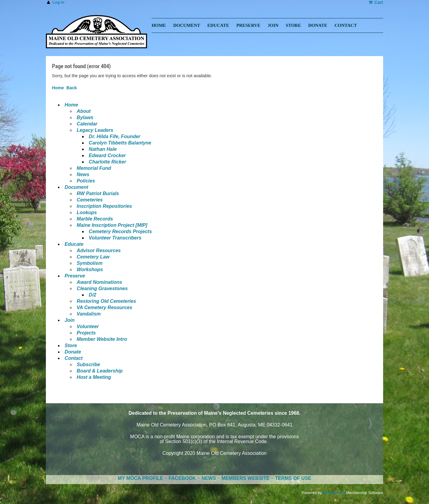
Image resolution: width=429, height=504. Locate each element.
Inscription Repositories (104, 206)
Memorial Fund (94, 168)
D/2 (93, 295)
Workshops (90, 269)
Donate (73, 352)
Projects (86, 333)
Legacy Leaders (95, 130)
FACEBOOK (182, 478)
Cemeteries (90, 200)
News (83, 174)
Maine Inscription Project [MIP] (112, 225)
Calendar (87, 124)
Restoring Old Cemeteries (106, 301)
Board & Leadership (100, 371)
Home (58, 88)
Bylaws (85, 117)
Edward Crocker (107, 155)
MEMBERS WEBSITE (246, 478)
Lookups (87, 212)
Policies (86, 181)
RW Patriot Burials (98, 193)
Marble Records (95, 219)
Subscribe (88, 365)
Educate (74, 244)
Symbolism (90, 263)
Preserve (75, 276)
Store (71, 346)
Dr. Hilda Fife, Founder (115, 136)
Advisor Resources (99, 250)
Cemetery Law (93, 257)
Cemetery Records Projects (120, 231)
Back (72, 88)
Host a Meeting (94, 377)
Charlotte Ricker (107, 162)
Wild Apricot (334, 493)
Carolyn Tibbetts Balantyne (120, 143)
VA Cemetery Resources (104, 307)
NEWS (209, 478)
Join (70, 320)
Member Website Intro (102, 339)
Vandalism (89, 314)
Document (76, 187)
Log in (58, 2)
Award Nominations (99, 282)
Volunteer (88, 326)
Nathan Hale (103, 149)
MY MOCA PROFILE (140, 478)
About (84, 111)
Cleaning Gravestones (102, 288)
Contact (74, 358)
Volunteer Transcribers (115, 238)
